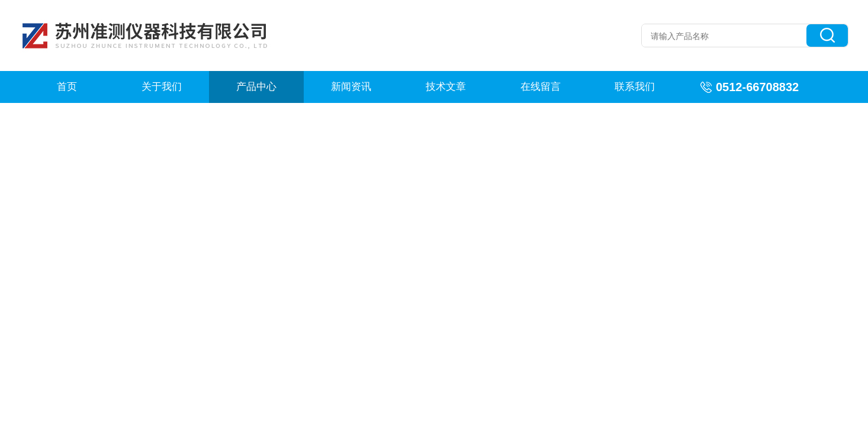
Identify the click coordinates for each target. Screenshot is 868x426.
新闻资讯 (351, 87)
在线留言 (541, 87)
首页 (67, 87)
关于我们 (162, 87)
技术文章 (446, 87)
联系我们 (635, 87)
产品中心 (256, 87)
